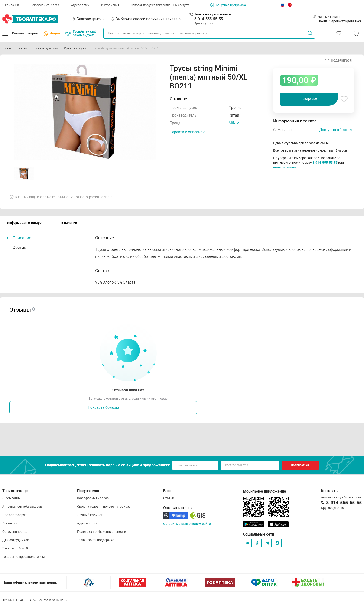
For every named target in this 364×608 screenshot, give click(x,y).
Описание (22, 238)
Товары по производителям (23, 557)
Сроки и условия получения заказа (104, 507)
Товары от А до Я (15, 548)
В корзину (309, 99)
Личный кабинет (90, 515)
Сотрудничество (15, 532)
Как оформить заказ (45, 5)
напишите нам (284, 167)
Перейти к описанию (188, 132)
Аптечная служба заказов (22, 507)
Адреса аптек (80, 5)
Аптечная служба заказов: (213, 14)
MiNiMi (235, 123)
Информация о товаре (24, 223)
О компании (11, 5)
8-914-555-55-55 (209, 19)
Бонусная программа (227, 5)
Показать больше (103, 407)
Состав (19, 247)
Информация (110, 5)
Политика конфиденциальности (102, 532)
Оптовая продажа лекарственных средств (160, 5)
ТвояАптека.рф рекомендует (81, 33)
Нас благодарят (15, 515)
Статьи (169, 498)
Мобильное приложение (265, 491)
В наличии (69, 223)
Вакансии (10, 523)
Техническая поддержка (96, 540)
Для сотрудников (16, 540)
